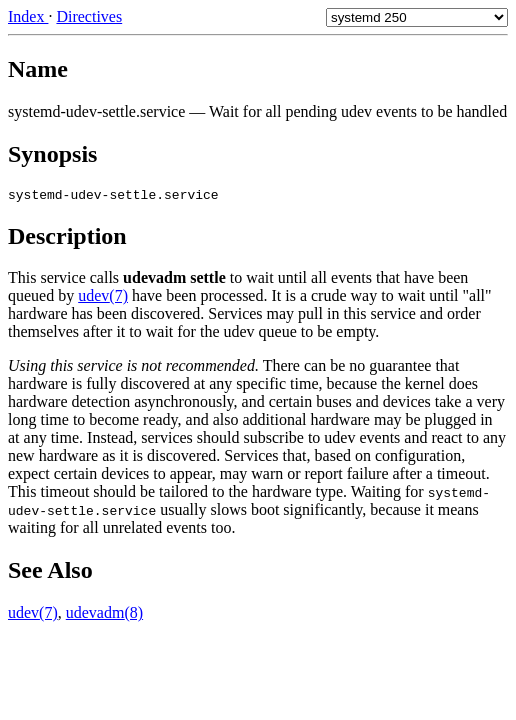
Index (28, 16)
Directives (89, 16)
